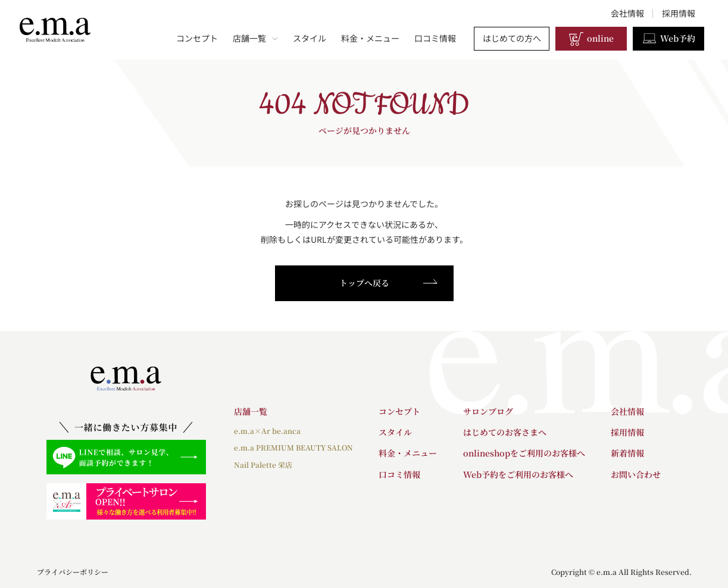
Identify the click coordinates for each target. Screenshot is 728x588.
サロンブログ (488, 411)
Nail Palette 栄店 (263, 465)
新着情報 (627, 453)
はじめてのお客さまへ (505, 432)
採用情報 (679, 13)
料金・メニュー (370, 38)
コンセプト (197, 38)
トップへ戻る (389, 283)
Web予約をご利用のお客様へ (518, 474)
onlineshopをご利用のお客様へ (524, 453)
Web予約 (668, 39)
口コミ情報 (435, 38)
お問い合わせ (636, 474)
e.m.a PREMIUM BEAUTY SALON (293, 447)
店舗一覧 (255, 38)
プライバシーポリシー (73, 572)
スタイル (310, 38)
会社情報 (627, 13)
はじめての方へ (512, 38)
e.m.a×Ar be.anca (267, 431)
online (591, 39)
